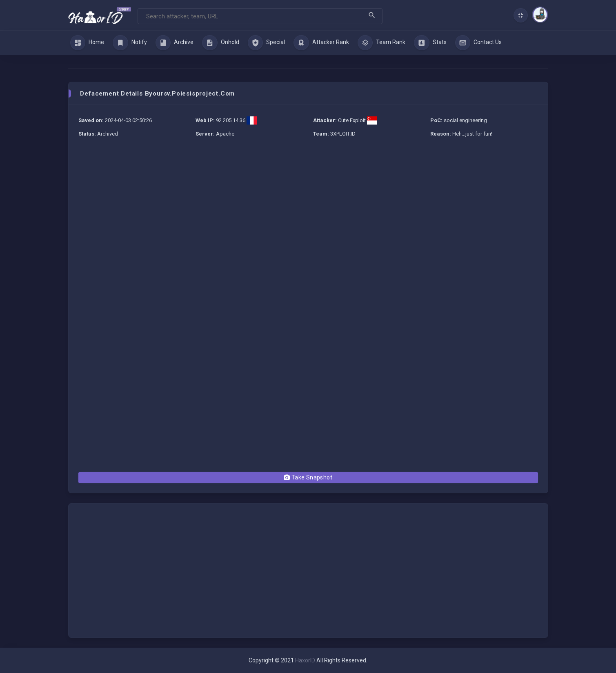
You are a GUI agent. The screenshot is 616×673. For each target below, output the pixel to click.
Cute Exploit (352, 120)
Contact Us (479, 43)
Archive (175, 43)
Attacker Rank (321, 43)
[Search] (260, 16)
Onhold (221, 43)
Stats (430, 43)
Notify (130, 43)
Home (87, 43)
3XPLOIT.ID (343, 134)
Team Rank (382, 43)
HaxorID (305, 660)
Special (267, 43)
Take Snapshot (308, 477)
